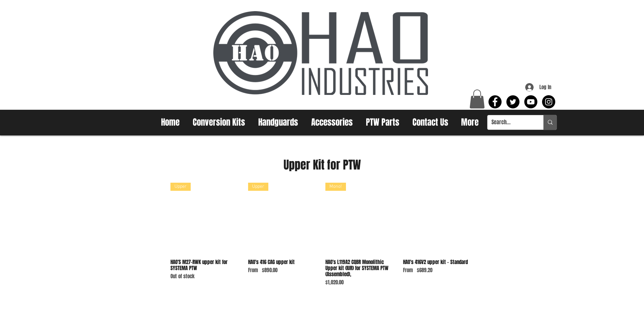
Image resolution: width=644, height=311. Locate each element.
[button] (477, 99)
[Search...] (510, 122)
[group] (322, 234)
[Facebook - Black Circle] (495, 102)
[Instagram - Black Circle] (549, 102)
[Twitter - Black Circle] (513, 102)
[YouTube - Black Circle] (531, 102)
